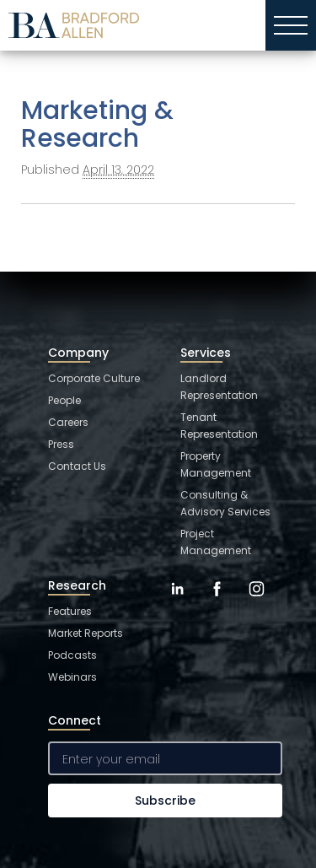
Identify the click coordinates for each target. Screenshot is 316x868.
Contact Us (77, 466)
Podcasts (72, 655)
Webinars (72, 677)
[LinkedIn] (177, 601)
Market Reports (86, 633)
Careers (68, 422)
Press (61, 444)
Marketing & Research (97, 124)
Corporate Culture (94, 378)
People (64, 400)
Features (70, 611)
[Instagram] (257, 601)
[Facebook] (217, 601)
